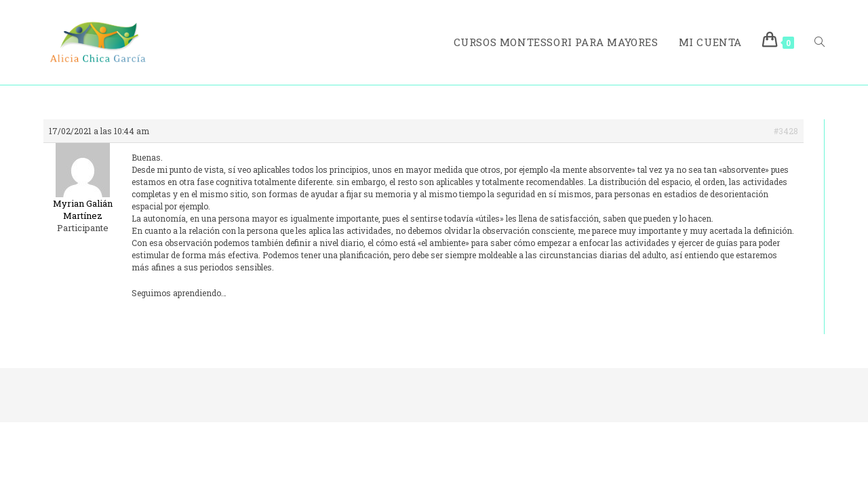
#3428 (786, 131)
